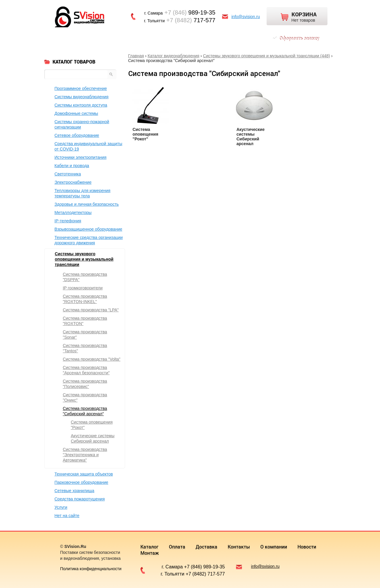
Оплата (98, 38)
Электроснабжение (73, 182)
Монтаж (246, 38)
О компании (188, 38)
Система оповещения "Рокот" (146, 134)
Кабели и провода (72, 166)
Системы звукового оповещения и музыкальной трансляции (84, 259)
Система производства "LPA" (91, 310)
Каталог (72, 38)
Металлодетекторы (73, 213)
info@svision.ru (246, 17)
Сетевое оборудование (77, 135)
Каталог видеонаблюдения (173, 56)
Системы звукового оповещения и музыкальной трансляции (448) (267, 56)
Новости (219, 38)
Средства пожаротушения (80, 499)
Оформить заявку (299, 38)
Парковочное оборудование (81, 482)
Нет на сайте (67, 516)
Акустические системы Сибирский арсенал (251, 137)
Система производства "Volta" (92, 359)
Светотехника (68, 174)
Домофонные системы (76, 113)
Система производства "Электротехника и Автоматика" (85, 455)
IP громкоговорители (83, 288)
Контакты (155, 38)
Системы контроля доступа (81, 105)
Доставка (125, 38)
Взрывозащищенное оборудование (88, 229)
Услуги (61, 507)
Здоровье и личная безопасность (87, 204)
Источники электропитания (81, 157)
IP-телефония (68, 221)
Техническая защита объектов (84, 474)
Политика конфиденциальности (91, 569)
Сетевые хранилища (75, 491)
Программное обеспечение (81, 88)
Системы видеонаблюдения (82, 97)
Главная (136, 56)
